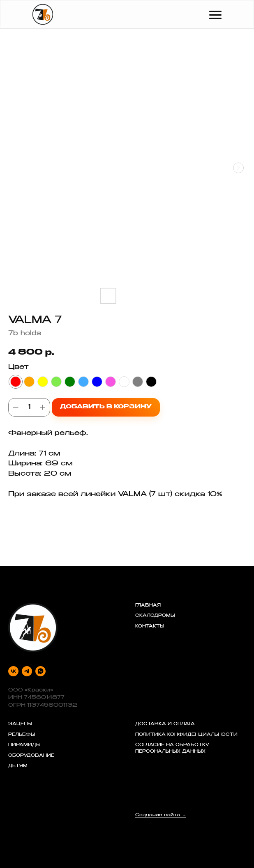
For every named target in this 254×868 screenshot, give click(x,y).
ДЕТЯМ (18, 766)
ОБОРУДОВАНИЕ (31, 756)
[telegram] (27, 671)
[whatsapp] (40, 671)
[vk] (13, 671)
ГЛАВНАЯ (148, 606)
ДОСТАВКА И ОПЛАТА (165, 724)
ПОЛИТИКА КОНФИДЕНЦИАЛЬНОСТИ (186, 735)
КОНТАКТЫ (150, 627)
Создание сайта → (161, 815)
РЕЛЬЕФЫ (22, 735)
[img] (43, 14)
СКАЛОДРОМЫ (155, 616)
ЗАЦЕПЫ (20, 724)
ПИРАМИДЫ (24, 745)
